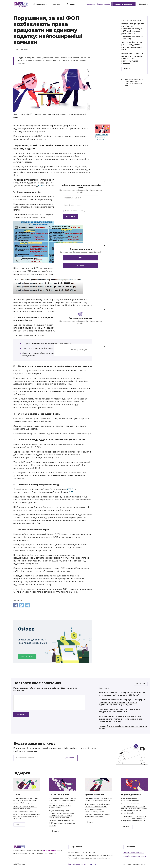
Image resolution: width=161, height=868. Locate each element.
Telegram (28, 605)
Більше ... (128, 69)
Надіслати (70, 216)
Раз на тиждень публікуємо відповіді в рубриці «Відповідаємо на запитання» (45, 689)
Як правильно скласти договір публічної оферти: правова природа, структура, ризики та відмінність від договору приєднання (122, 702)
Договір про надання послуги (135, 856)
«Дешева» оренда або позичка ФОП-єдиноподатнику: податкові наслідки (62, 823)
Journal (22, 7)
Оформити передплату (124, 4)
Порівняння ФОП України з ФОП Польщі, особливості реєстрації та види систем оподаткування (134, 819)
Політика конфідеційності (133, 853)
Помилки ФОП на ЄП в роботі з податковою (101, 137)
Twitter (22, 605)
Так (80, 258)
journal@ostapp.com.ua (77, 864)
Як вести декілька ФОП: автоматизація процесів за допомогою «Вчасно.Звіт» (131, 801)
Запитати (21, 714)
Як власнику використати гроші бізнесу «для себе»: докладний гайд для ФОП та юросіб (26, 801)
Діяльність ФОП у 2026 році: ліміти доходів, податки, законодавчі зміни (132, 46)
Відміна (80, 265)
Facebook (16, 605)
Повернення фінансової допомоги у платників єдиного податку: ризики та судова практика (133, 59)
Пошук (71, 4)
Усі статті (131, 847)
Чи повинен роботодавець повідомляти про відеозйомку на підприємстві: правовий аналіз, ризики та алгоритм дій (121, 719)
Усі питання (141, 684)
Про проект (77, 847)
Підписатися (69, 758)
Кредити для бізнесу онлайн (98, 4)
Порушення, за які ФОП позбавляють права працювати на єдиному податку (133, 82)
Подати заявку (27, 657)
